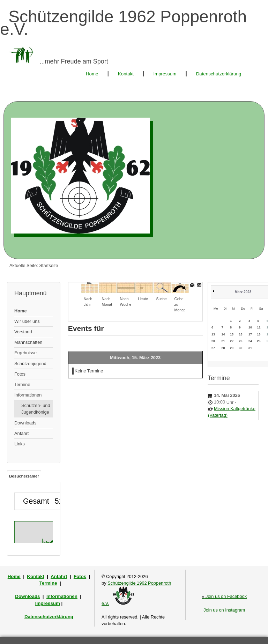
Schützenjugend (30, 364)
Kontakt (126, 74)
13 (213, 334)
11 (259, 327)
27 (213, 348)
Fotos (20, 374)
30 (241, 348)
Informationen (28, 395)
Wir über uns (27, 321)
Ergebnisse (25, 353)
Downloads (25, 423)
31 (250, 348)
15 (232, 334)
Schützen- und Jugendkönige (36, 409)
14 (223, 334)
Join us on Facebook (224, 596)
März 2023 (243, 292)
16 (241, 334)
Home (92, 74)
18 (259, 334)
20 (213, 341)
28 (223, 348)
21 (223, 341)
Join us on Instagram (224, 610)
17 (250, 334)
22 (232, 341)
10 (250, 327)
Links (20, 444)
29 (232, 348)
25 (259, 341)
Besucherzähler (24, 476)
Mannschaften (28, 342)
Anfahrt (21, 433)
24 (250, 341)
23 (241, 341)
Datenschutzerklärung (219, 74)
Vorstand (23, 332)
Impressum (165, 74)
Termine (22, 384)
